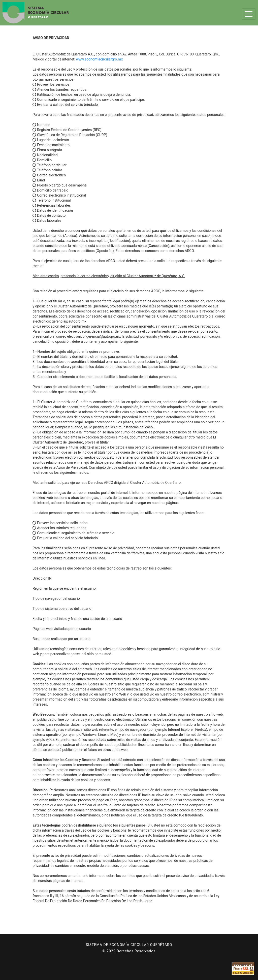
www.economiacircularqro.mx (100, 59)
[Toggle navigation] (249, 14)
